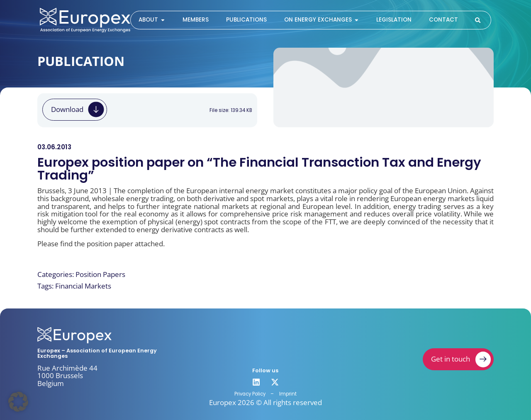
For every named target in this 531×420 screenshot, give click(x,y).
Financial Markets (83, 286)
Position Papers (100, 274)
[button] (18, 402)
